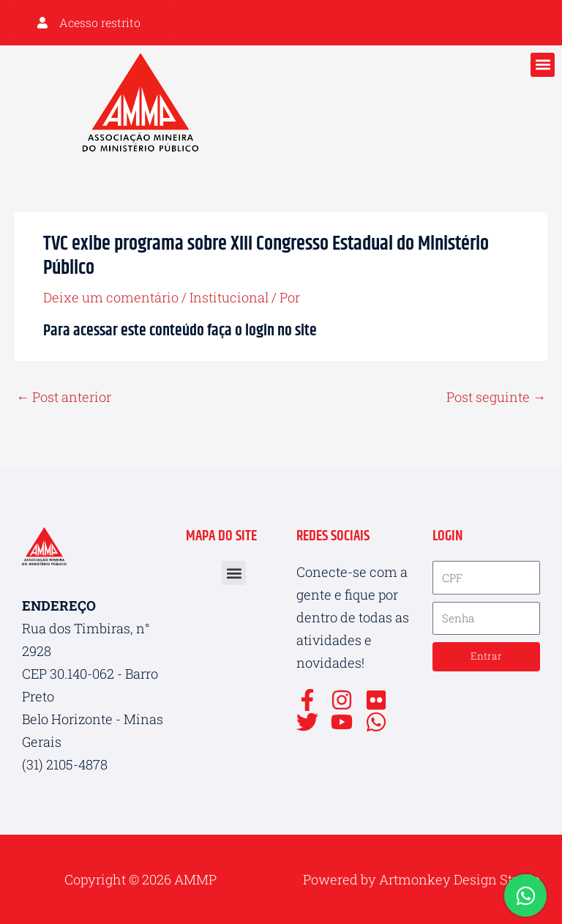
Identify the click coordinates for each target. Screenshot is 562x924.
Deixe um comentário (111, 296)
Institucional (229, 296)
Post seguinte (496, 395)
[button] (543, 63)
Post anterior (64, 395)
